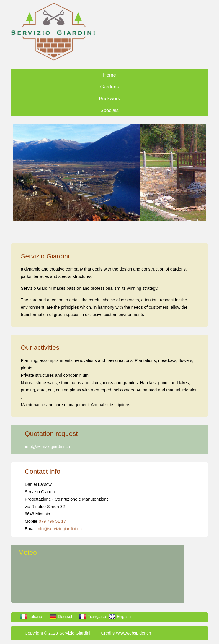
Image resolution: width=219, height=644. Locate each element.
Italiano (31, 617)
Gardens (109, 87)
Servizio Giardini (75, 633)
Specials (109, 110)
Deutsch (62, 617)
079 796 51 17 (52, 521)
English (120, 617)
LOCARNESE (101, 580)
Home (109, 75)
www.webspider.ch (133, 633)
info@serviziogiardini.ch (48, 446)
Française (93, 617)
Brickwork (109, 98)
